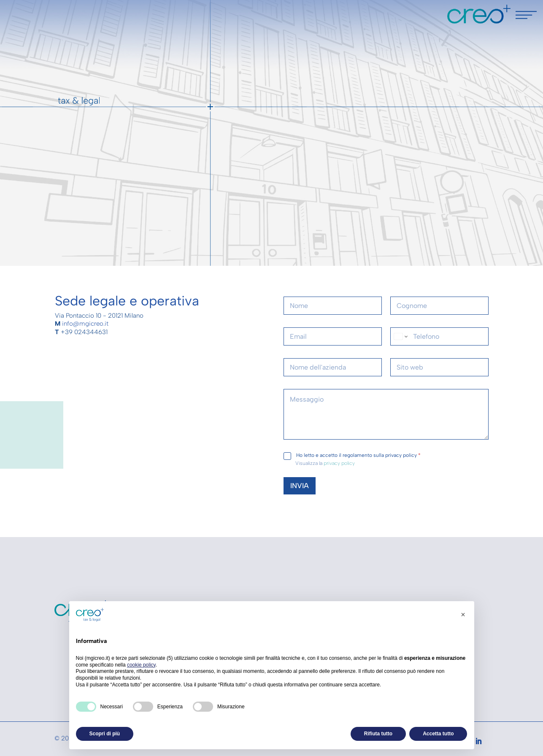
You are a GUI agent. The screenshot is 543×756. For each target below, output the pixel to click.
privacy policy (339, 463)
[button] (463, 615)
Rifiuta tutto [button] (378, 734)
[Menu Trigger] (526, 17)
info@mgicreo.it (85, 324)
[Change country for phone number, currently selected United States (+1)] (400, 336)
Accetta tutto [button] (438, 734)
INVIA (300, 486)
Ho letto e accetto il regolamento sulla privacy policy (358, 455)
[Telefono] (439, 336)
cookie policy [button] (141, 665)
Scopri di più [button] (105, 734)
